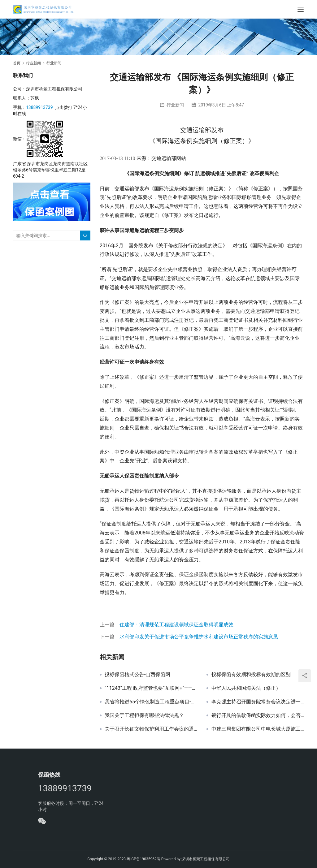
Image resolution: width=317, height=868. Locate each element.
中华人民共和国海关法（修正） (246, 688)
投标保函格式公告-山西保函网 (137, 675)
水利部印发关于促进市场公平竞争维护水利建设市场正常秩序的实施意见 (199, 637)
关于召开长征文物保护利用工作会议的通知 (151, 729)
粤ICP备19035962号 (143, 859)
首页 (17, 63)
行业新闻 (175, 105)
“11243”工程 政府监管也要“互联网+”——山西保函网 (151, 688)
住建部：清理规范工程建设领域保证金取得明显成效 (176, 625)
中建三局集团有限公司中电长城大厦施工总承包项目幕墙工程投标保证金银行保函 (258, 729)
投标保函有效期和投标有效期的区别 (251, 675)
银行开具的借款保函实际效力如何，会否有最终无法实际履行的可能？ (258, 715)
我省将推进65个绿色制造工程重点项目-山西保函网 (151, 702)
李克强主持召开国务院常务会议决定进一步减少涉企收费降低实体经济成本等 (258, 702)
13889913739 (39, 107)
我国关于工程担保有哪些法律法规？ (144, 715)
